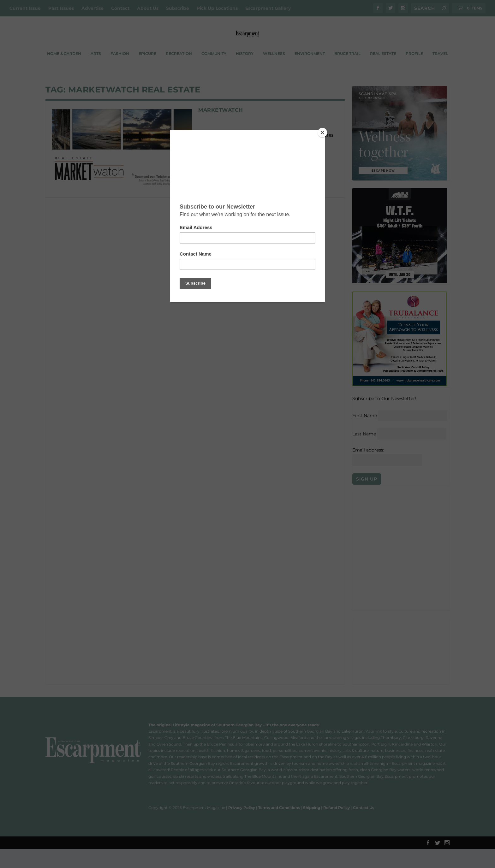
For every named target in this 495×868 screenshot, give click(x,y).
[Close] (323, 132)
